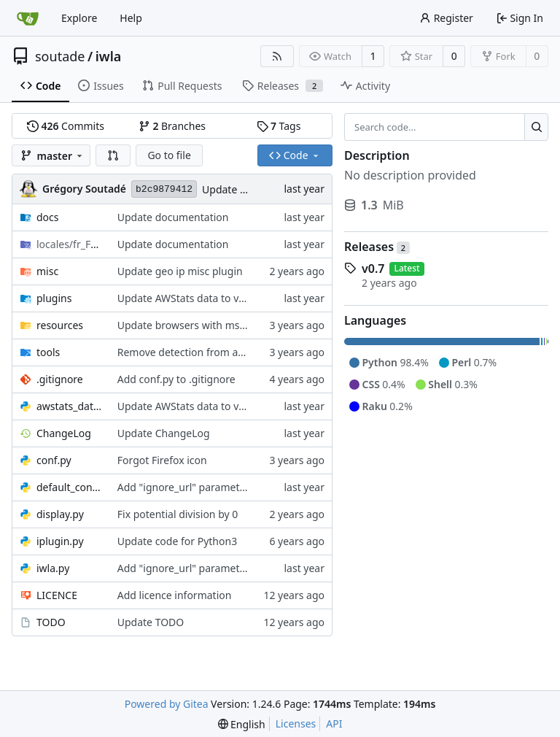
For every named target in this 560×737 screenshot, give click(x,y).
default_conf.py (70, 487)
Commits (66, 126)
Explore (79, 18)
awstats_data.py (70, 406)
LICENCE (57, 595)
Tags (279, 126)
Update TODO (151, 622)
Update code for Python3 (177, 541)
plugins (54, 298)
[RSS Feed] (277, 56)
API (334, 724)
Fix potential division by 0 (178, 514)
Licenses (296, 724)
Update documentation (173, 217)
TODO (51, 622)
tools (48, 352)
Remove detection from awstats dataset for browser (242, 352)
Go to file (169, 155)
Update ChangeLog (248, 189)
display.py (60, 514)
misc (47, 271)
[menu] (242, 724)
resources (60, 325)
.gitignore (60, 379)
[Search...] (536, 127)
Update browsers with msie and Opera (209, 325)
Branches (172, 126)
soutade (60, 56)
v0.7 (373, 269)
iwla (109, 56)
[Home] (28, 18)
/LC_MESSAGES (70, 244)
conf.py (54, 460)
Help (131, 18)
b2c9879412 (164, 189)
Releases (377, 247)
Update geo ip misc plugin (180, 271)
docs (48, 217)
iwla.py (53, 568)
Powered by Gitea (167, 704)
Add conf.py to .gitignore (176, 379)
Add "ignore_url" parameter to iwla (201, 487)
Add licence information (175, 595)
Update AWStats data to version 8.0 (202, 298)
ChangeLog (64, 433)
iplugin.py (60, 541)
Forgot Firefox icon (162, 460)
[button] (113, 155)
